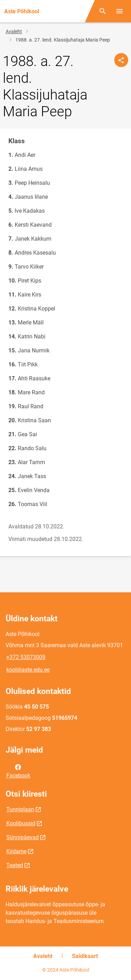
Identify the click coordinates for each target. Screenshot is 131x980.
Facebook (18, 771)
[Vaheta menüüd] (119, 11)
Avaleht (14, 31)
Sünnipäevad (23, 837)
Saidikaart (85, 956)
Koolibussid (21, 823)
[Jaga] (121, 60)
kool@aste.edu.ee (28, 670)
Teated (15, 865)
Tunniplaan (20, 809)
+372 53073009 (26, 657)
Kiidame (16, 851)
